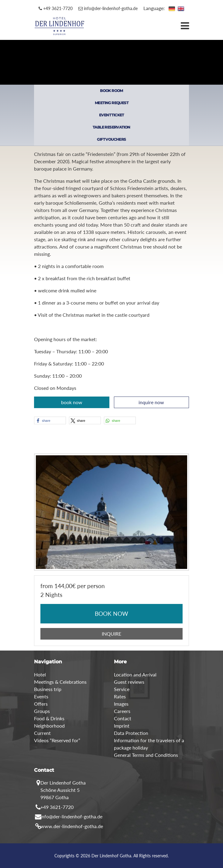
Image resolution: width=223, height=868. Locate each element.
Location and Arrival (135, 674)
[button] (50, 420)
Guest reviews (129, 682)
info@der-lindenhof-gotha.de (108, 8)
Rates (120, 696)
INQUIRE (111, 634)
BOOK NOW (111, 614)
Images (121, 704)
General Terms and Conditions (146, 755)
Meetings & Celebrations (60, 682)
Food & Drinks (49, 718)
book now (72, 402)
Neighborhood (49, 726)
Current (42, 733)
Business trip (48, 689)
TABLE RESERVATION (111, 127)
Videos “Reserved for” (57, 740)
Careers (122, 711)
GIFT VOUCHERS (111, 139)
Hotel (40, 674)
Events (41, 696)
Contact (123, 718)
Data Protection (131, 733)
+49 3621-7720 (56, 8)
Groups (42, 711)
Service (122, 689)
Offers (41, 704)
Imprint (122, 726)
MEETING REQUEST (111, 103)
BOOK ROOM (111, 91)
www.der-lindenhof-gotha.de (72, 826)
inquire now (151, 402)
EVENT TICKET (111, 115)
